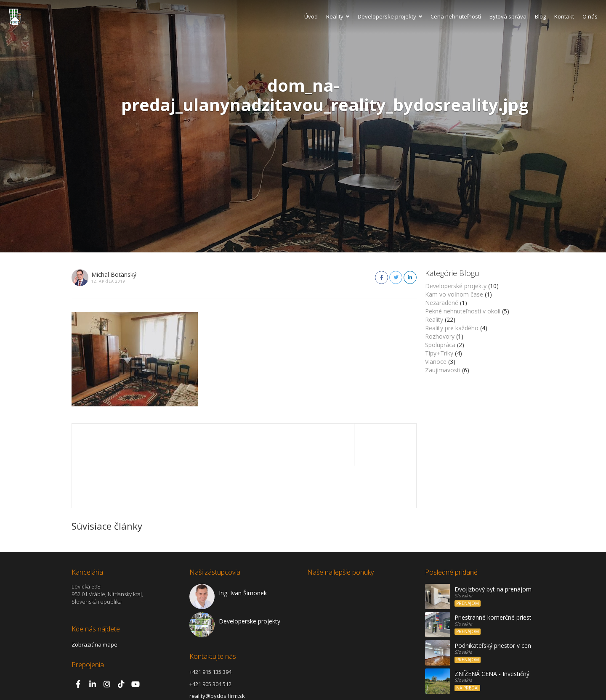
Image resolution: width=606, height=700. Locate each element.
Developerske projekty (390, 16)
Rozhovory (440, 336)
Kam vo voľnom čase (454, 294)
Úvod (311, 16)
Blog (540, 16)
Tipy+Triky (439, 353)
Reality (338, 16)
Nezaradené (442, 303)
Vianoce (436, 362)
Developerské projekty (456, 286)
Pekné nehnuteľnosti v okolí (463, 311)
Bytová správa (508, 16)
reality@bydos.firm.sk (217, 654)
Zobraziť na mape (94, 602)
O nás (590, 16)
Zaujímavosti (443, 370)
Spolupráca (440, 345)
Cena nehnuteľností (456, 16)
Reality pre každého (452, 328)
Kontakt (564, 16)
